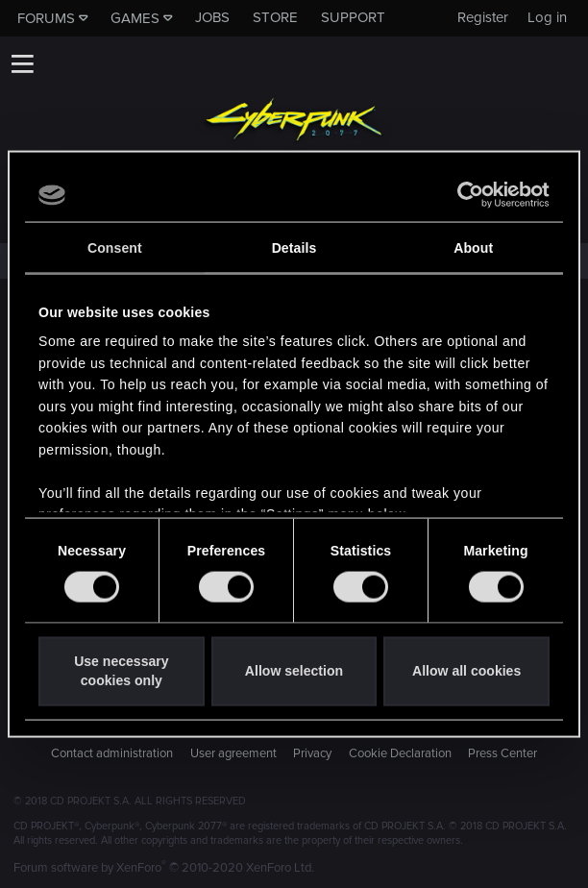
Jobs (212, 17)
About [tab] (473, 248)
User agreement (233, 753)
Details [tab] (294, 248)
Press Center (502, 753)
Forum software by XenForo (164, 868)
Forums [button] (46, 18)
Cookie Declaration (400, 753)
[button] (22, 63)
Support (353, 17)
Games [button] (135, 18)
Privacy (312, 753)
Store (275, 17)
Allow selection (294, 671)
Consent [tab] (115, 248)
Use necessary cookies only (121, 671)
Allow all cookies (466, 671)
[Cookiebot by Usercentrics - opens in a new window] (465, 195)
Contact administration (112, 753)
